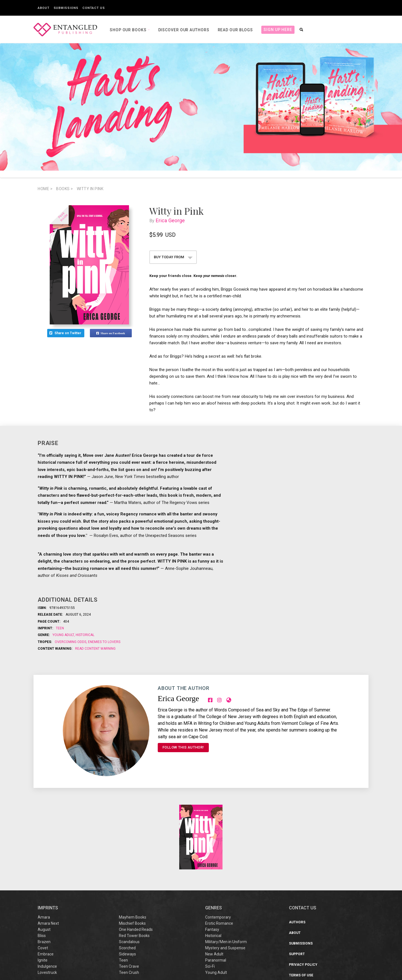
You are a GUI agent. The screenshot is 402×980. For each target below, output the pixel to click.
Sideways (127, 882)
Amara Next (48, 852)
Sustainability (303, 925)
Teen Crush (129, 901)
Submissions (66, 8)
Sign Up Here (278, 30)
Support (297, 882)
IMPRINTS (48, 836)
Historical (85, 635)
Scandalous (129, 870)
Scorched (127, 876)
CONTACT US (303, 836)
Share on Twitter (66, 333)
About (44, 8)
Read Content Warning (95, 649)
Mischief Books (132, 852)
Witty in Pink (90, 189)
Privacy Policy (303, 893)
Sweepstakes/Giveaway (311, 914)
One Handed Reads (136, 858)
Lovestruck (47, 901)
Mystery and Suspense (225, 876)
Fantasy (212, 858)
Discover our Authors (184, 30)
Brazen (44, 870)
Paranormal (216, 888)
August (44, 858)
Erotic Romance (219, 852)
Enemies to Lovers (104, 642)
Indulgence (47, 895)
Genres (214, 836)
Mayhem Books (133, 845)
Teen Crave (129, 895)
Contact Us (94, 8)
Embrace (46, 882)
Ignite (43, 888)
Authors (297, 850)
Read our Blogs (235, 30)
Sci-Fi (210, 895)
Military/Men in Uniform (226, 870)
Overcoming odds (71, 642)
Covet (43, 876)
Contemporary (218, 845)
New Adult (214, 882)
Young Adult (64, 635)
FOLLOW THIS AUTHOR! (183, 747)
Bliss (42, 864)
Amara (44, 845)
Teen (60, 628)
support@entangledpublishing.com (337, 960)
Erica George (172, 220)
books (65, 189)
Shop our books (129, 30)
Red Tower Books (134, 864)
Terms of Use (301, 903)
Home (45, 189)
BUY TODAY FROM (173, 257)
